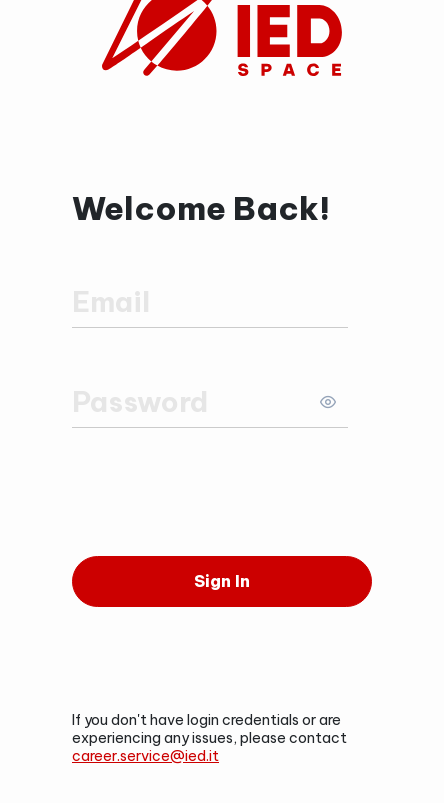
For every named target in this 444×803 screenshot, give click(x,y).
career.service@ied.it (145, 756)
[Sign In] (222, 581)
